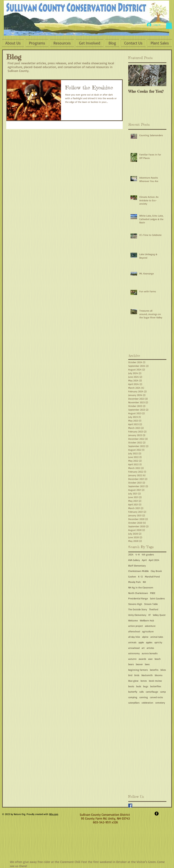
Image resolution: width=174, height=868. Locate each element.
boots (131, 686)
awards (142, 659)
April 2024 (154, 560)
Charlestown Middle (138, 571)
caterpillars (134, 703)
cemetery (160, 703)
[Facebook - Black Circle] (157, 814)
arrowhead (134, 648)
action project (136, 626)
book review (155, 681)
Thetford (154, 609)
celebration (147, 703)
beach (158, 659)
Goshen (132, 576)
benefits (154, 670)
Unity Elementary (137, 615)
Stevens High (135, 604)
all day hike (134, 637)
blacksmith (147, 675)
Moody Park (134, 582)
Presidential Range (138, 598)
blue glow (133, 681)
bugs (146, 686)
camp (163, 692)
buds (139, 686)
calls (142, 692)
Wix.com (54, 814)
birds (137, 675)
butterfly (133, 692)
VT (150, 615)
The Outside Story (138, 609)
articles (150, 648)
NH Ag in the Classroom (141, 587)
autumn (132, 659)
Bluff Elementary (137, 566)
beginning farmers (138, 670)
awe (150, 659)
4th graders (148, 554)
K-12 (140, 576)
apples (149, 642)
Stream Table (151, 604)
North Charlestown (138, 593)
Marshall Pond (152, 576)
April (144, 560)
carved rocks (156, 697)
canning (144, 697)
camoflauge (152, 692)
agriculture (148, 631)
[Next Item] (161, 76)
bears (131, 664)
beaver (139, 664)
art (143, 648)
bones (144, 681)
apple (141, 642)
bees (147, 664)
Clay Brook (156, 571)
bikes (163, 670)
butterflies (156, 686)
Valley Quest (159, 615)
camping (133, 697)
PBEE (153, 593)
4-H (138, 554)
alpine (145, 637)
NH (144, 582)
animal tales (157, 637)
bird (130, 675)
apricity (158, 642)
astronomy (134, 653)
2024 (131, 554)
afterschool (134, 631)
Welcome (133, 620)
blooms (159, 675)
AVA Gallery (134, 560)
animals (132, 642)
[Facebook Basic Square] (130, 806)
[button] (169, 25)
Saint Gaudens (157, 598)
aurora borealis (150, 653)
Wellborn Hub (147, 620)
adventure (150, 626)
